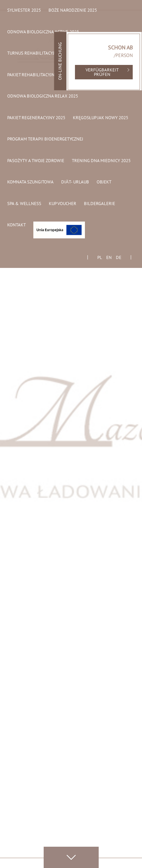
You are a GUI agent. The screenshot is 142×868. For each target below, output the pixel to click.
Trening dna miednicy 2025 (101, 161)
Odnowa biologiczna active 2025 (43, 32)
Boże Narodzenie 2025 (73, 11)
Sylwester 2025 (24, 11)
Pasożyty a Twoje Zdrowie (36, 161)
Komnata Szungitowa (30, 182)
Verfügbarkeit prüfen (102, 73)
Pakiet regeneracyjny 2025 (36, 118)
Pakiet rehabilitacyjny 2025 (37, 75)
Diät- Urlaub (75, 182)
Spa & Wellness (24, 204)
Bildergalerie (100, 204)
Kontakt (17, 225)
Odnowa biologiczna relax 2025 (43, 97)
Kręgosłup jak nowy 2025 (101, 118)
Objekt (104, 182)
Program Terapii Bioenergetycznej (45, 139)
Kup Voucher (63, 204)
